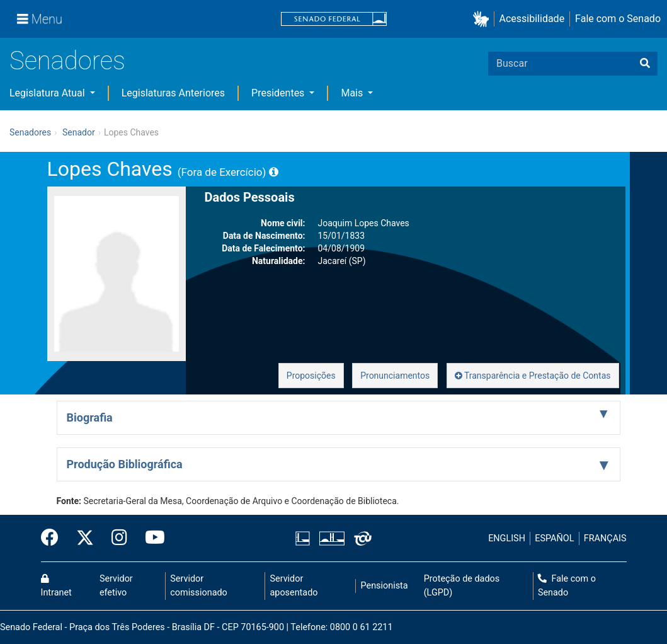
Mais (353, 93)
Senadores (67, 61)
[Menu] (40, 19)
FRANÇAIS (605, 538)
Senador (79, 132)
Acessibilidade (532, 19)
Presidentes (279, 93)
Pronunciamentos (395, 376)
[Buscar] (645, 64)
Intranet (56, 586)
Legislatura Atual (48, 93)
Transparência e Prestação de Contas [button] (533, 376)
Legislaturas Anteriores (173, 93)
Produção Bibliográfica (125, 464)
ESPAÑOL (554, 538)
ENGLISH (507, 538)
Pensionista (385, 586)
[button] (483, 19)
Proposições (311, 376)
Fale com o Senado (618, 19)
